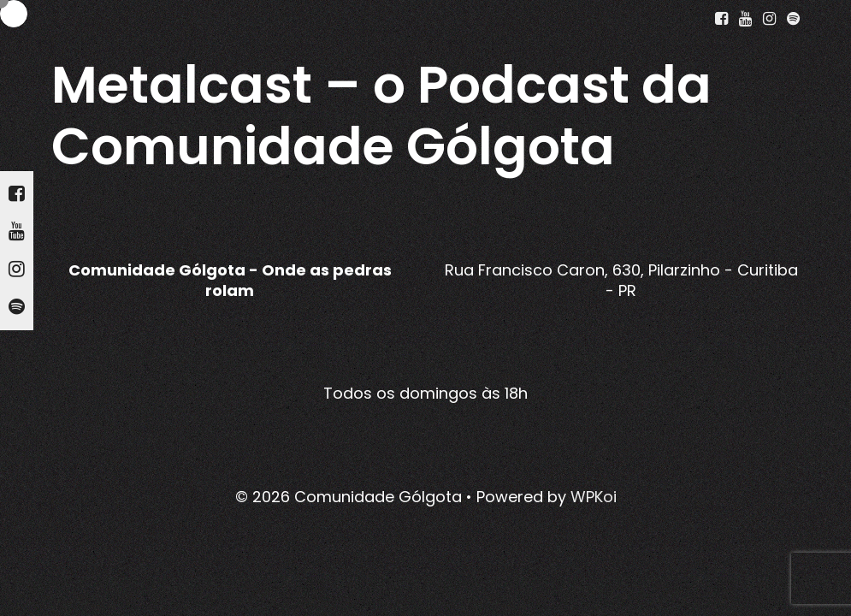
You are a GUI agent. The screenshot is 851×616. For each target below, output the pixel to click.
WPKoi (594, 497)
